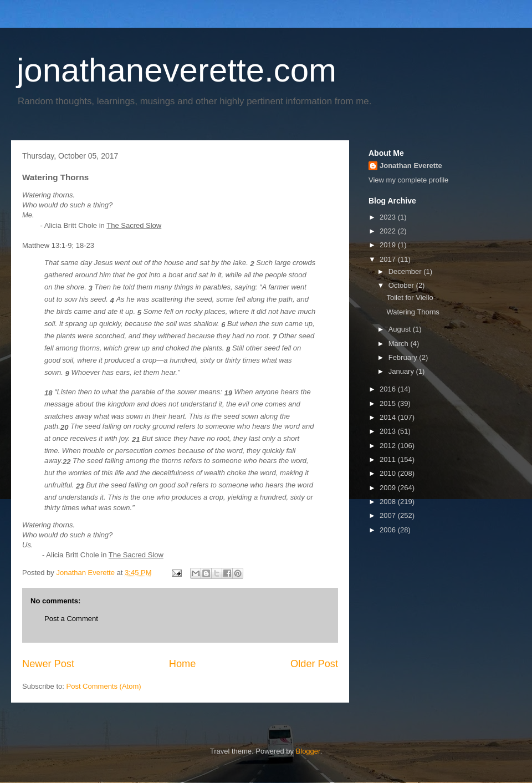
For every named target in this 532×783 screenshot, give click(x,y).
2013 (389, 431)
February (404, 357)
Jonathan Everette (411, 166)
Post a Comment (71, 619)
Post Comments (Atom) (104, 686)
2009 (389, 488)
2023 (389, 217)
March (400, 344)
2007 (389, 515)
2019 (389, 245)
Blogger (308, 751)
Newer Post (48, 664)
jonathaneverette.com (177, 70)
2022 (389, 231)
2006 (389, 530)
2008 (389, 502)
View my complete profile (408, 180)
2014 (389, 417)
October (402, 285)
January (402, 371)
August (401, 329)
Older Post (314, 664)
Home (183, 664)
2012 (389, 446)
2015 (389, 403)
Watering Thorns (413, 312)
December (406, 271)
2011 (389, 459)
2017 (389, 259)
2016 (389, 389)
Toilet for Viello (410, 298)
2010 (389, 473)
